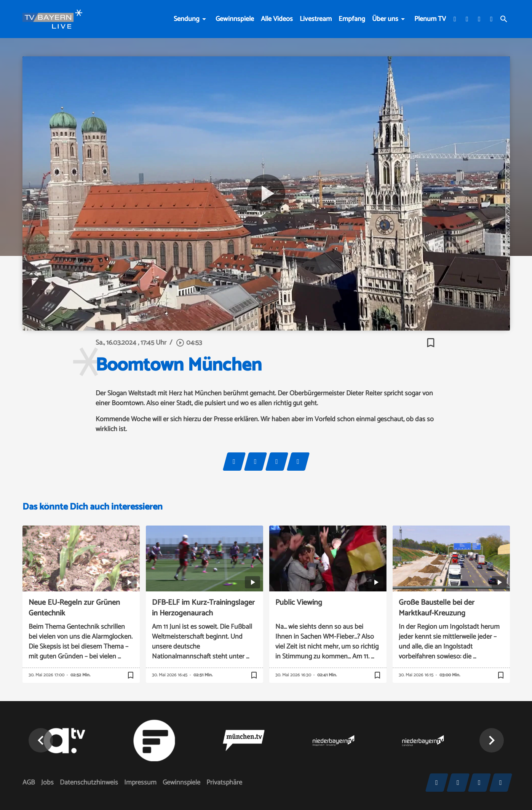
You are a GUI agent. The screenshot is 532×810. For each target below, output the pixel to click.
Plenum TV (430, 19)
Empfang (352, 19)
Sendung (187, 19)
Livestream (316, 19)
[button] (492, 740)
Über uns (385, 19)
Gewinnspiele (235, 19)
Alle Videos (277, 19)
